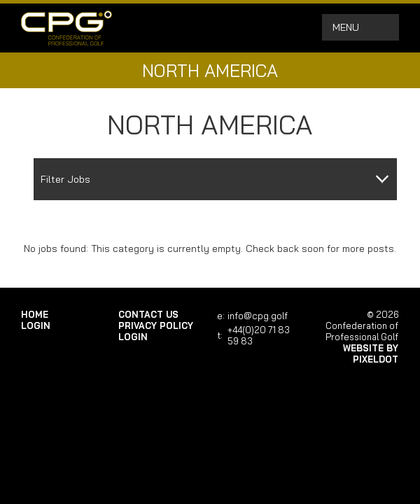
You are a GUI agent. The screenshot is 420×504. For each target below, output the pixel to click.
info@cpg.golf (258, 316)
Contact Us (148, 314)
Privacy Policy (156, 325)
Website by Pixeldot (371, 353)
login (36, 325)
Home (35, 314)
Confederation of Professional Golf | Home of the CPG (66, 28)
